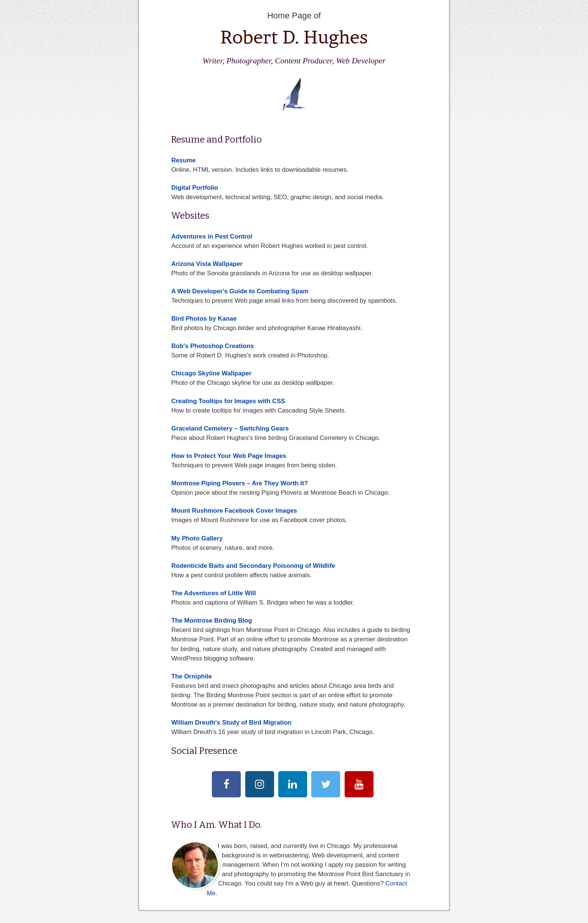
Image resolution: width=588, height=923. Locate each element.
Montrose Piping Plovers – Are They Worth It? (240, 483)
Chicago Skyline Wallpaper (211, 373)
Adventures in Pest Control (212, 236)
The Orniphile (192, 676)
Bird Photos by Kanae (204, 319)
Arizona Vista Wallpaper (207, 264)
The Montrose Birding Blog (212, 621)
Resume (184, 160)
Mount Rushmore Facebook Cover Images (234, 511)
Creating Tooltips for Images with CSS (228, 401)
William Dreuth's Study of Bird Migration (232, 723)
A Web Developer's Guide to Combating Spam (240, 291)
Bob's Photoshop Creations (213, 346)
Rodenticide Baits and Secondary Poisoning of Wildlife (253, 566)
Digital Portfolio (195, 188)
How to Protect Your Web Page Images (229, 456)
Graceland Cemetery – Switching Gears (230, 428)
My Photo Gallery (197, 538)
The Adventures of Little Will (214, 593)
